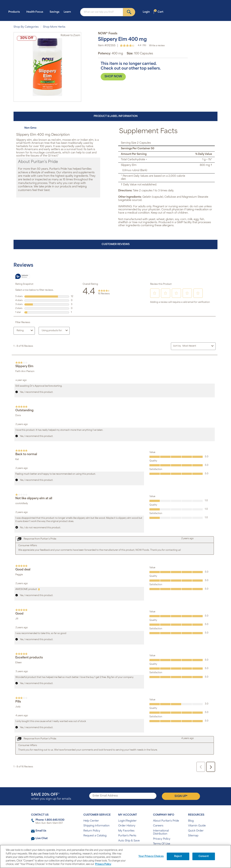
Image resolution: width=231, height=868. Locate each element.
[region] (115, 856)
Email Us (41, 831)
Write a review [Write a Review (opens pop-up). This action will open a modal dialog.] (157, 46)
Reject (178, 856)
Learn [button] (68, 12)
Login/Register (127, 821)
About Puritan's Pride (166, 821)
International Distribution (161, 832)
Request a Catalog (95, 836)
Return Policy (92, 831)
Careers (158, 826)
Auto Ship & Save (129, 841)
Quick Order (196, 831)
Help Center (91, 821)
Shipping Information (96, 826)
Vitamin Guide (197, 826)
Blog (191, 821)
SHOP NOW (113, 77)
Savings (55, 12)
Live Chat (42, 838)
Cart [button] (159, 12)
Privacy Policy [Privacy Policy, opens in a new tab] (103, 864)
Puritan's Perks (127, 836)
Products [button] (15, 12)
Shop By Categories (26, 27)
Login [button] (147, 12)
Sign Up (181, 796)
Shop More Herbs (54, 27)
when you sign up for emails (51, 797)
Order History (127, 826)
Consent (204, 856)
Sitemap (193, 836)
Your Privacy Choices (151, 856)
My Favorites (126, 831)
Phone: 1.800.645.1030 (50, 820)
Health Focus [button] (36, 12)
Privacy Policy (162, 839)
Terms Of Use (162, 844)
